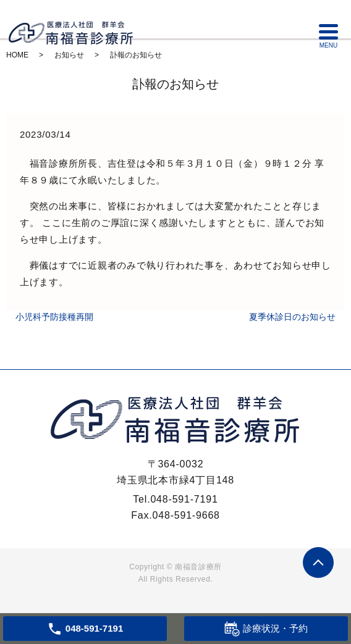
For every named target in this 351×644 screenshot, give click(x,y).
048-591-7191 (184, 499)
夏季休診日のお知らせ (292, 317)
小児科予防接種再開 (54, 317)
